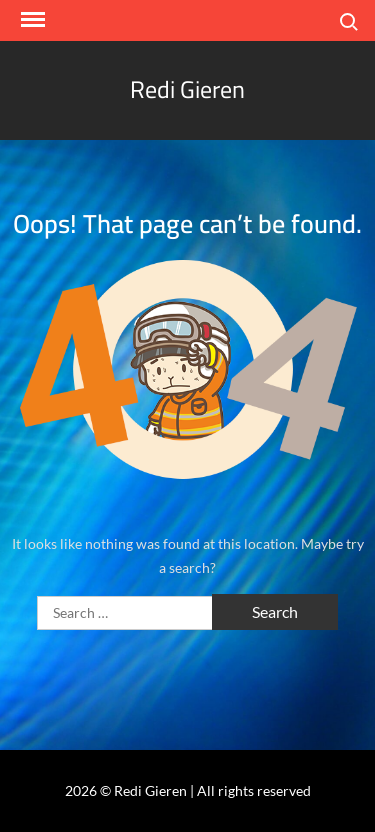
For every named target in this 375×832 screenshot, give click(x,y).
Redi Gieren (187, 89)
